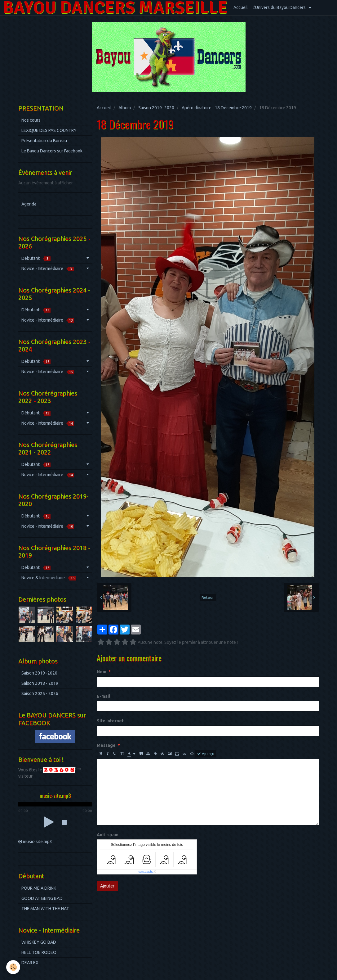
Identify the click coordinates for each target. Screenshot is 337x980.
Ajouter (107, 886)
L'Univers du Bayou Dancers (280, 7)
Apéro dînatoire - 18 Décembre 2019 (217, 108)
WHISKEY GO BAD (39, 942)
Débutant (36, 258)
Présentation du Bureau (44, 141)
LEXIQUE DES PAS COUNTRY (49, 130)
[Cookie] (13, 967)
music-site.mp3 (38, 842)
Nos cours (31, 120)
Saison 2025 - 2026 (40, 693)
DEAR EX (30, 963)
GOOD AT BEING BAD (42, 898)
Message (106, 745)
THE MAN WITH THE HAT (45, 909)
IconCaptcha (146, 872)
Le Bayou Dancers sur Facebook (52, 151)
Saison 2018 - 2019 (40, 683)
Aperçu (206, 754)
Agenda (29, 204)
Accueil (241, 7)
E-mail (103, 696)
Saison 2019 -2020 (156, 108)
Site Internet (110, 721)
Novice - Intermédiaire (48, 269)
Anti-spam (108, 835)
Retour (208, 597)
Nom (102, 672)
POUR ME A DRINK (39, 888)
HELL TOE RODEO (39, 952)
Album (125, 108)
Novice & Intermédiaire (49, 578)
